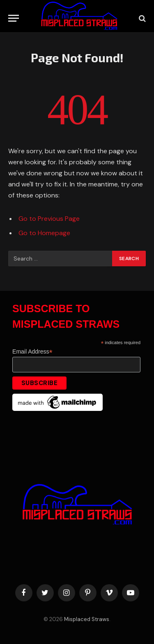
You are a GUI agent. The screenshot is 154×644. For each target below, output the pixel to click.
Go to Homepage (44, 233)
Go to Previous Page (49, 219)
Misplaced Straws (87, 619)
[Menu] (14, 18)
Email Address (32, 352)
